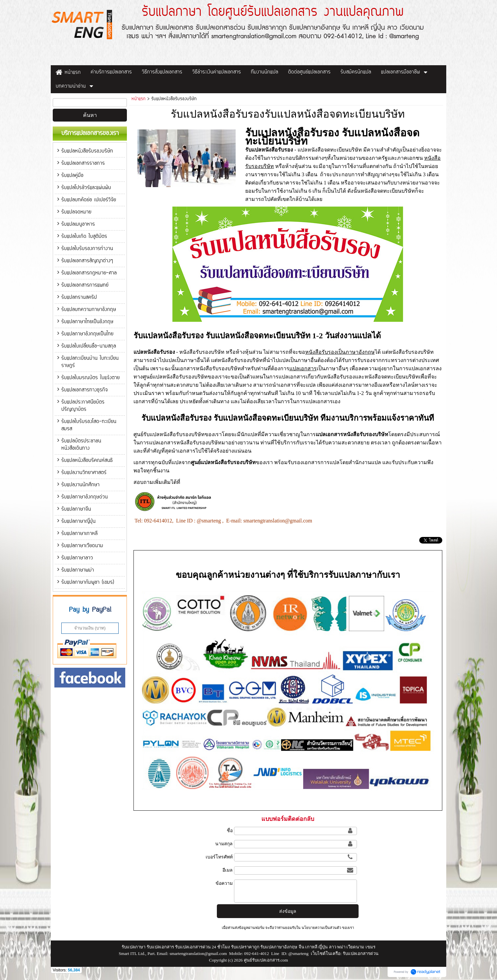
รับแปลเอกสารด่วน (361, 953)
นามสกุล (224, 844)
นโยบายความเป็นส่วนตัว (321, 928)
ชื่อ (230, 830)
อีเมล (228, 870)
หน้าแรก (138, 99)
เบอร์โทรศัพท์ (219, 857)
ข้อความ (224, 883)
